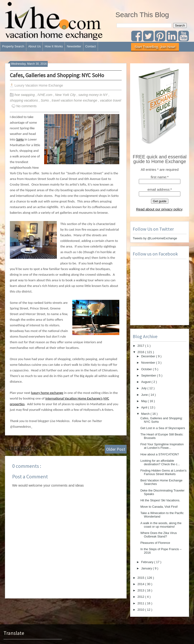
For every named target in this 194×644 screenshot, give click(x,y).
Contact (91, 46)
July (144, 388)
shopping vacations (24, 100)
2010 (141, 610)
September (149, 375)
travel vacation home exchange (75, 100)
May (144, 401)
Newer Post (18, 448)
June (145, 395)
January (147, 568)
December (149, 356)
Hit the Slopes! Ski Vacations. (160, 500)
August (146, 382)
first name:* (160, 177)
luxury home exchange (47, 393)
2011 (141, 603)
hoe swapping (25, 95)
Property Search (13, 46)
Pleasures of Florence (155, 543)
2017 (141, 346)
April (145, 407)
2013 (141, 590)
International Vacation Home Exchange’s (74, 398)
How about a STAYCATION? (160, 454)
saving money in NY (93, 95)
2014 (141, 584)
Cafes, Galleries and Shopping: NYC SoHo (57, 75)
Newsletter (74, 46)
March (146, 414)
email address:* (160, 189)
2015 (141, 578)
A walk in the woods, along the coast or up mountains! (161, 525)
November (149, 363)
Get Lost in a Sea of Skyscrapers (163, 428)
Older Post (116, 449)
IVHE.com (45, 95)
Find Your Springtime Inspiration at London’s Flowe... (162, 446)
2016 (141, 352)
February (148, 562)
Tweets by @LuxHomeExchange (155, 238)
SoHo (45, 100)
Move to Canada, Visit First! (159, 507)
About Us (34, 46)
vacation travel (110, 100)
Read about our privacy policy (159, 209)
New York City (66, 95)
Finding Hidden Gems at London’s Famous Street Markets (163, 472)
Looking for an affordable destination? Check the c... (160, 462)
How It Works (54, 46)
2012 (141, 597)
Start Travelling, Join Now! (155, 47)
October (147, 369)
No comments (26, 106)
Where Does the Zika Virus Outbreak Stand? (159, 535)
